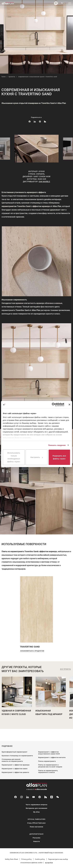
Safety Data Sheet (12, 859)
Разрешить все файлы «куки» (59, 457)
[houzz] (46, 797)
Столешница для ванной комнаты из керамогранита (12, 760)
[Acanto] (49, 863)
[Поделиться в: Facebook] (30, 121)
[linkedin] (28, 797)
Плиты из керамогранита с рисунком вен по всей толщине (50, 766)
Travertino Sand (30, 647)
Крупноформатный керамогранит (14, 752)
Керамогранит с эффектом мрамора (16, 765)
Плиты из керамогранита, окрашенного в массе (48, 772)
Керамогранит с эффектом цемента (15, 772)
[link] (40, 121)
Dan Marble (44, 182)
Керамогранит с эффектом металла (52, 758)
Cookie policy (40, 859)
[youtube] (34, 797)
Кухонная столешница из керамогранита (17, 756)
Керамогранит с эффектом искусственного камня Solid (49, 753)
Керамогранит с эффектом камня (14, 769)
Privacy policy (27, 859)
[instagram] (22, 797)
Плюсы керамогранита (47, 761)
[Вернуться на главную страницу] (26, 3)
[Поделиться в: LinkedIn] (35, 121)
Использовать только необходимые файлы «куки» (14, 457)
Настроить (37, 457)
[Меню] (70, 3)
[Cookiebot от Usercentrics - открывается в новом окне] (54, 405)
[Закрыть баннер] (69, 405)
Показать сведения (57, 445)
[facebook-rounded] (16, 797)
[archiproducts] (52, 797)
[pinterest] (40, 797)
